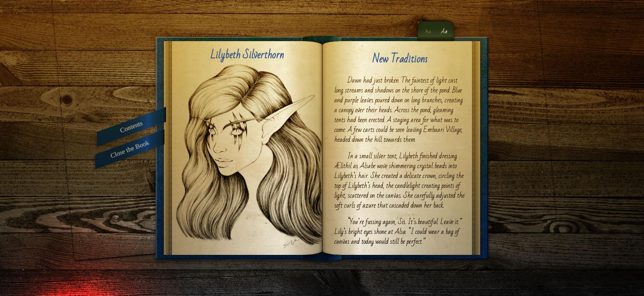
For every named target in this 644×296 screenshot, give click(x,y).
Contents (131, 126)
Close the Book (130, 149)
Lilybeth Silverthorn (247, 55)
